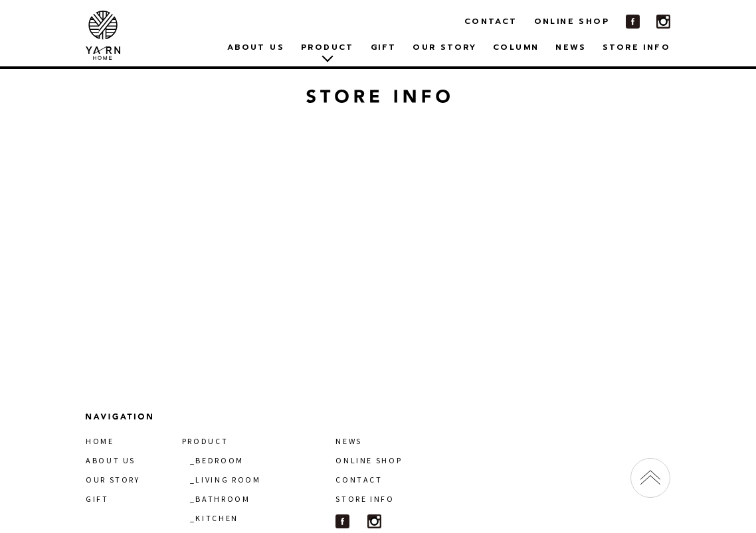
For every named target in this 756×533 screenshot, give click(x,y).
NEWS (571, 47)
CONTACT (491, 21)
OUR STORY (444, 47)
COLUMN (516, 47)
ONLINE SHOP (572, 21)
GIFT (384, 47)
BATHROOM (223, 499)
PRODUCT (205, 441)
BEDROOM (219, 460)
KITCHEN (217, 518)
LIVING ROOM (228, 480)
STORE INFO (636, 47)
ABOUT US (256, 47)
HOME (100, 441)
